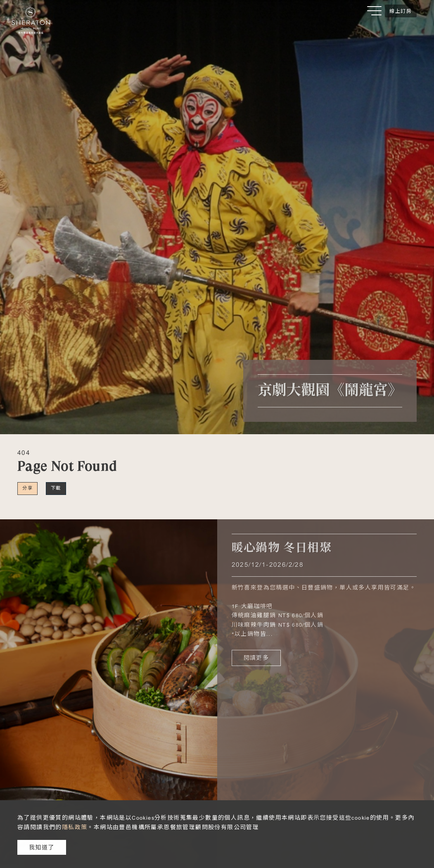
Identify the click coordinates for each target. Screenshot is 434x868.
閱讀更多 (256, 658)
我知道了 (42, 847)
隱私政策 (75, 827)
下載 (56, 488)
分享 (27, 488)
